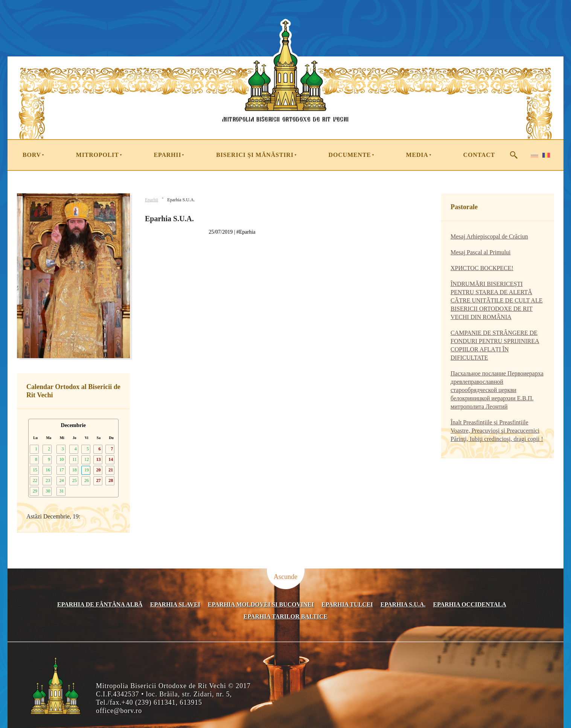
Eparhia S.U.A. (403, 604)
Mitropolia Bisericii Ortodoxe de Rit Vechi (285, 121)
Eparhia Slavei (175, 604)
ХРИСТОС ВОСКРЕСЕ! (482, 268)
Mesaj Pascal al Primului (481, 252)
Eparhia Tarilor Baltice (285, 616)
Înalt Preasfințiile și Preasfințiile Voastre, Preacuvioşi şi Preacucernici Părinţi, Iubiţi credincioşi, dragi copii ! (497, 431)
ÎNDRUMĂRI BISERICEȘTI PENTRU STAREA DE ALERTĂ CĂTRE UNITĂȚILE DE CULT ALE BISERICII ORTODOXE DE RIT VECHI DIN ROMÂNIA (496, 300)
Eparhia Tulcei (347, 604)
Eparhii (152, 200)
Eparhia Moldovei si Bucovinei (261, 604)
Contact (479, 155)
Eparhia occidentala (470, 604)
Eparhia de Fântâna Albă (100, 604)
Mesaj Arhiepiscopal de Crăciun (489, 236)
